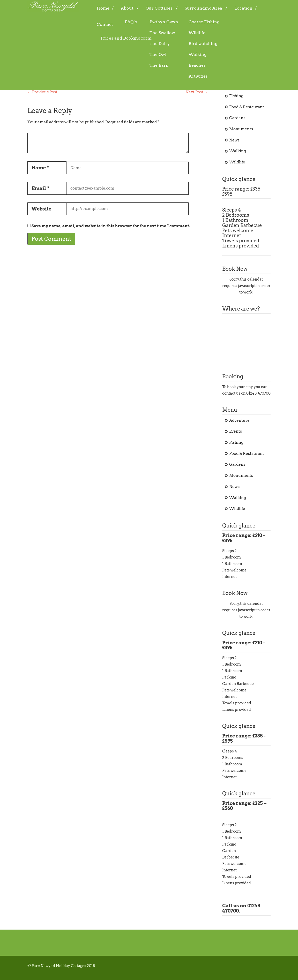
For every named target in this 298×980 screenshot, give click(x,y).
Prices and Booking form (126, 38)
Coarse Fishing (204, 22)
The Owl (158, 54)
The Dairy (160, 44)
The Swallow (162, 33)
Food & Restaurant (247, 107)
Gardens (237, 118)
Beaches (197, 65)
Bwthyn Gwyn (164, 22)
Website (41, 209)
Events (236, 85)
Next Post (197, 92)
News (234, 140)
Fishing (236, 96)
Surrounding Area (203, 8)
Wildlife (197, 33)
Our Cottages (159, 8)
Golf (39, 48)
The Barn (159, 65)
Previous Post (42, 92)
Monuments (241, 129)
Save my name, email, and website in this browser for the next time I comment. (111, 226)
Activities (198, 76)
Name (40, 168)
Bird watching (203, 44)
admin (91, 62)
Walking (198, 54)
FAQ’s (131, 22)
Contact (105, 24)
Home (103, 8)
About (127, 8)
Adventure (136, 62)
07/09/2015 (64, 62)
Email (40, 188)
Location (243, 8)
